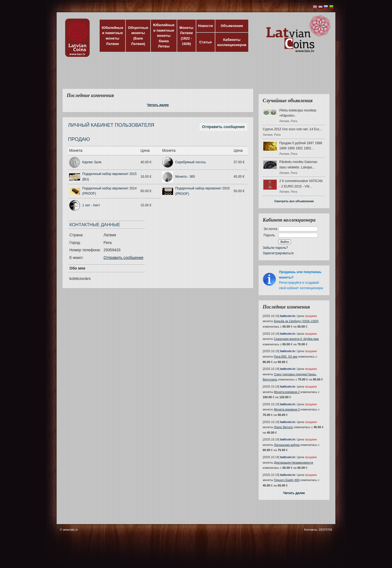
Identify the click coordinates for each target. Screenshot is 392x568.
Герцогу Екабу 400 (287, 480)
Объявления (232, 26)
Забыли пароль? (275, 248)
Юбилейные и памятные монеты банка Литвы (164, 36)
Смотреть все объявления (294, 201)
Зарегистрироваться (278, 253)
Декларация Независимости (294, 463)
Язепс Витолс (284, 427)
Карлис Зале (92, 162)
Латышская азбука (287, 445)
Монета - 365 (185, 177)
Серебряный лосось (191, 162)
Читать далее (158, 105)
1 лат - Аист (91, 205)
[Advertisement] (195, 76)
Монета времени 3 (287, 409)
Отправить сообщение (223, 127)
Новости (206, 26)
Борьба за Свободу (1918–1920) (296, 321)
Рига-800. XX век (286, 356)
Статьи (205, 42)
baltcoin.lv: (288, 316)
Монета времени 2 (287, 392)
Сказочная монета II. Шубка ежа (296, 339)
